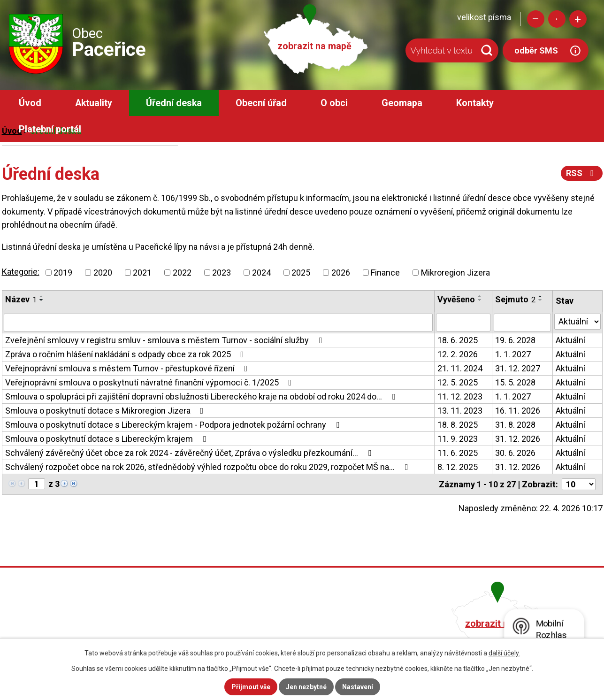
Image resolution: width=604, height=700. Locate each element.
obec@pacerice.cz (253, 635)
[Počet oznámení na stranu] (579, 484)
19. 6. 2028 (515, 340)
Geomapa (402, 103)
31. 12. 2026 (518, 439)
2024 (261, 273)
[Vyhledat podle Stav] (577, 322)
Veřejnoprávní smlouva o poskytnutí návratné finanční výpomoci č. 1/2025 (150, 382)
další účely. (504, 653)
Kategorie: (21, 272)
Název (21, 299)
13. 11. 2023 (460, 411)
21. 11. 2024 (460, 368)
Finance (385, 273)
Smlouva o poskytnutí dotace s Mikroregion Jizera (106, 411)
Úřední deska (174, 103)
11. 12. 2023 (460, 396)
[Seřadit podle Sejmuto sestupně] (541, 300)
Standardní (557, 19)
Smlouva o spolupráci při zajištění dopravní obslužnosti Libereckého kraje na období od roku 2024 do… (202, 396)
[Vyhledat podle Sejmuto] (522, 323)
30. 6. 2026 (515, 453)
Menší (536, 19)
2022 (182, 273)
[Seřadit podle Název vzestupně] (42, 296)
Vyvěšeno (456, 299)
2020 (103, 273)
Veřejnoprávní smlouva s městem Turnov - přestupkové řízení (128, 368)
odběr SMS (536, 50)
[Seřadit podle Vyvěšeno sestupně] (480, 300)
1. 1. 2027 (513, 354)
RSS (582, 173)
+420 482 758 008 (252, 622)
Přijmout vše (251, 687)
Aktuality (94, 103)
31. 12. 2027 (518, 368)
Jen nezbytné (306, 687)
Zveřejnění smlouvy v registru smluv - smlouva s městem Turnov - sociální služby (165, 340)
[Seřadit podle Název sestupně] (42, 300)
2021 (142, 273)
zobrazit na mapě (314, 46)
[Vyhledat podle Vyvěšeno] (463, 323)
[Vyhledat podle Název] (218, 323)
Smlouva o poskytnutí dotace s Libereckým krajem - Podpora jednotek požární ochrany (174, 425)
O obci (334, 103)
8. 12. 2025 (458, 467)
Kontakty (475, 103)
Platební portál (50, 129)
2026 (341, 273)
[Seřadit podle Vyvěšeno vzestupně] (480, 296)
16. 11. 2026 (518, 411)
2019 (63, 273)
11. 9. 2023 (458, 439)
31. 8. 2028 (515, 425)
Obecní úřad (261, 103)
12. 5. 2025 (458, 382)
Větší (578, 19)
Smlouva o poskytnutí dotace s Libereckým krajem (107, 439)
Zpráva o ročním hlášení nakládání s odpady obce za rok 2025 (126, 354)
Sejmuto (515, 299)
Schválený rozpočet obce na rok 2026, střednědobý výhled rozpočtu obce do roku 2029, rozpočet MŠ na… (208, 467)
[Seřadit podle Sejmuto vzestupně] (541, 296)
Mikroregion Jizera (455, 273)
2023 (222, 273)
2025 (301, 273)
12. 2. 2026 (458, 354)
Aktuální (570, 340)
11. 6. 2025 (458, 453)
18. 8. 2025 (458, 425)
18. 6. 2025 (458, 340)
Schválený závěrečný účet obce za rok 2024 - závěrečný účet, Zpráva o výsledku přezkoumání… (190, 453)
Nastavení (358, 687)
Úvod (30, 103)
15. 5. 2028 (515, 382)
